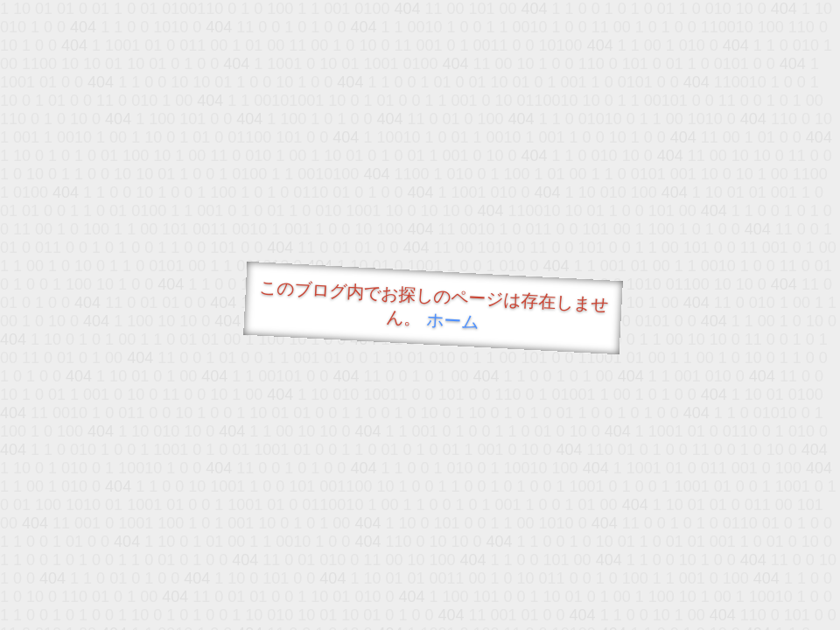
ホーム (453, 321)
